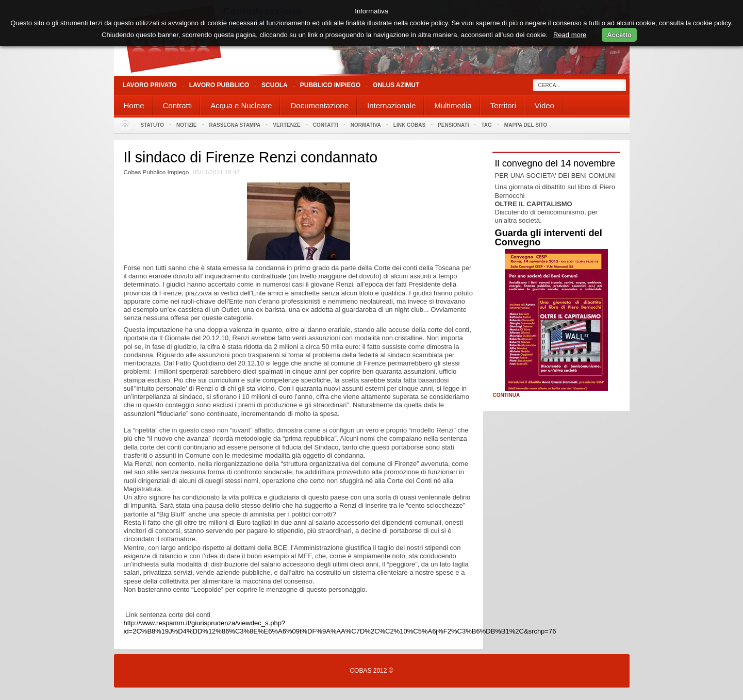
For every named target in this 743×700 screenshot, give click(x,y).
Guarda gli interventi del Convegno (549, 238)
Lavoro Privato (150, 85)
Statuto (153, 125)
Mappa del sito (526, 125)
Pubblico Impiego (330, 85)
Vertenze (286, 125)
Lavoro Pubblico (219, 85)
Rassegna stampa (235, 125)
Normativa (366, 125)
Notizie (186, 125)
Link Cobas (409, 125)
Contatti (326, 125)
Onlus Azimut (396, 85)
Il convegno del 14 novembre (555, 163)
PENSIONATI (453, 125)
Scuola (275, 85)
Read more (570, 35)
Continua (507, 395)
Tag (486, 125)
